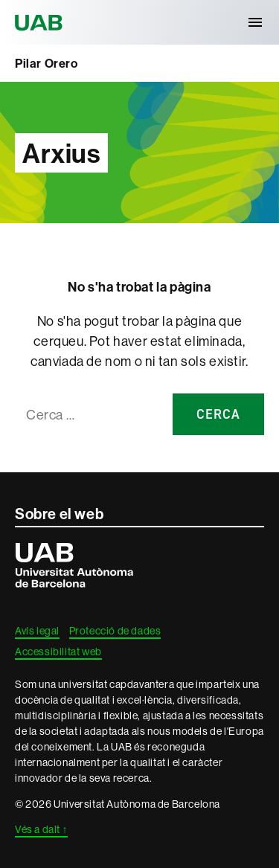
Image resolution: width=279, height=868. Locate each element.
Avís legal (37, 631)
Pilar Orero (46, 63)
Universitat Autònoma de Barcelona (41, 22)
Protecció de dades (115, 631)
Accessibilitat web (58, 652)
